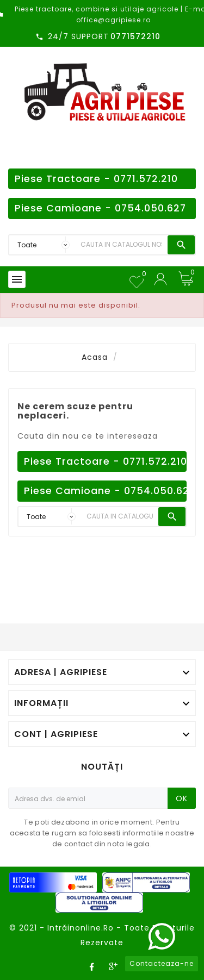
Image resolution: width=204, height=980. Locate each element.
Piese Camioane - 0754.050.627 (100, 208)
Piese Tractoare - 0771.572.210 (96, 179)
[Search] (121, 245)
